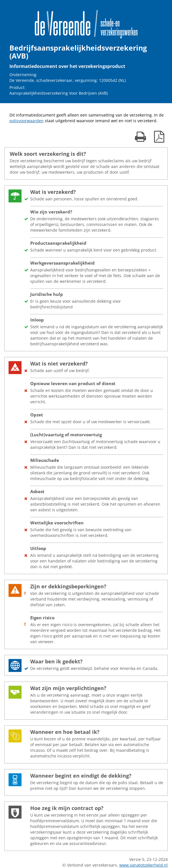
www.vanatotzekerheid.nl (143, 865)
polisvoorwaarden (27, 121)
